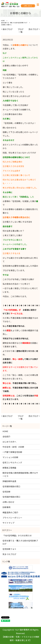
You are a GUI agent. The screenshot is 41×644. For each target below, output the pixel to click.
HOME (3, 21)
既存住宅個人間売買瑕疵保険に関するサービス (20, 474)
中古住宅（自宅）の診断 (13, 447)
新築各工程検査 (9, 468)
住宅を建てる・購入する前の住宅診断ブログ (14, 23)
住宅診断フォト (9, 549)
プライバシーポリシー (12, 518)
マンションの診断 (10, 457)
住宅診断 (6, 492)
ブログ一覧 (21, 31)
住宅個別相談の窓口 (11, 486)
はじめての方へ (9, 442)
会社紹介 (6, 436)
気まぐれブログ (9, 554)
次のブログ (33, 29)
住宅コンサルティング (12, 462)
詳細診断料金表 (9, 481)
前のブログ (8, 29)
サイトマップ (8, 523)
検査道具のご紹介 (10, 512)
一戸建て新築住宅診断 (12, 452)
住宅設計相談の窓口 (11, 497)
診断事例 (6, 507)
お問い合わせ (28, 6)
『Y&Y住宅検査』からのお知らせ (17, 535)
